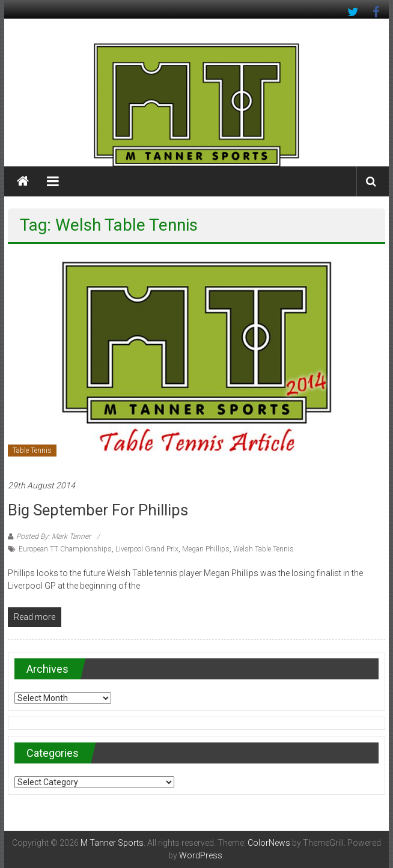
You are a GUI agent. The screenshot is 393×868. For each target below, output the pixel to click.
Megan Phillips (206, 549)
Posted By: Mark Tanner (53, 536)
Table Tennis (32, 451)
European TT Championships (65, 549)
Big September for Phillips (98, 510)
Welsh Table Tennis (264, 549)
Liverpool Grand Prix (147, 549)
